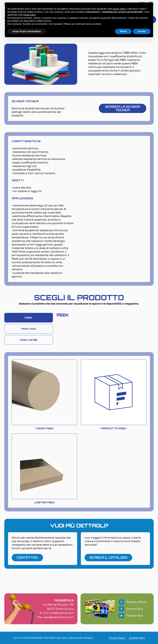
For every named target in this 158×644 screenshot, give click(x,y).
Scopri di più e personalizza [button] (27, 31)
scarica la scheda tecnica (123, 108)
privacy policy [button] (119, 9)
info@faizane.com (62, 613)
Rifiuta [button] (123, 31)
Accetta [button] (142, 31)
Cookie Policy (137, 638)
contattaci (27, 558)
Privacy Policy (117, 638)
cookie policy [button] (30, 15)
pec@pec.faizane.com (59, 617)
